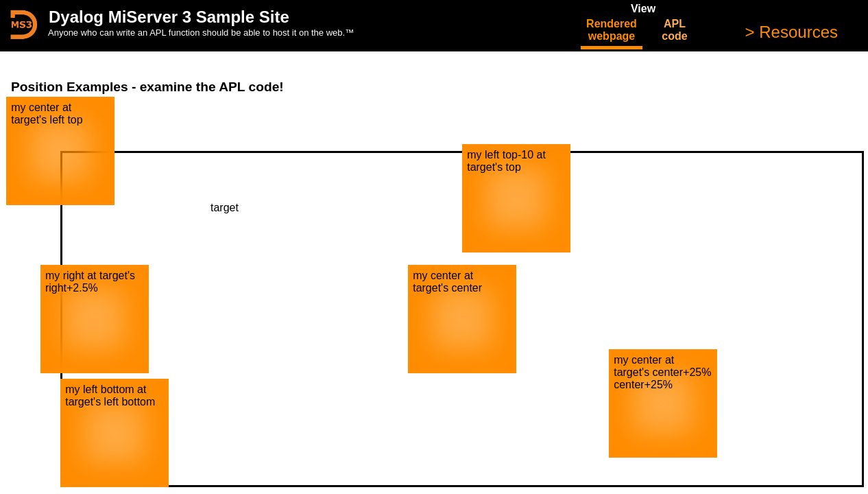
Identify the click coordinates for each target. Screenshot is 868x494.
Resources (796, 32)
